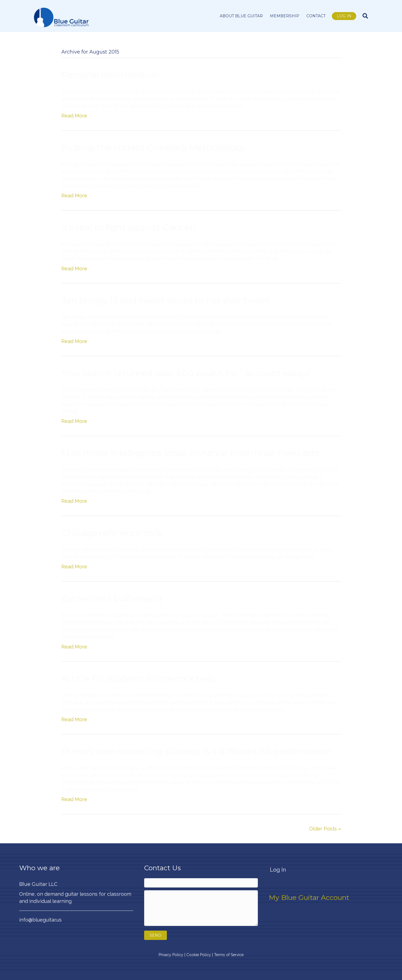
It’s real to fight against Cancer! (128, 227)
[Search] (363, 16)
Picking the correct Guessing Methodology (154, 148)
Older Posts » (325, 829)
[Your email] (201, 883)
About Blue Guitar (241, 16)
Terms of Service (229, 955)
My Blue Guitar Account (309, 897)
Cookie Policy (199, 955)
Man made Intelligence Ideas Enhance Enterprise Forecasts (190, 453)
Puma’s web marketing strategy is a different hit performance (196, 751)
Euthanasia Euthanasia (112, 598)
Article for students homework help (138, 679)
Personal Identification (110, 75)
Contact (316, 16)
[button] (156, 935)
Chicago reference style (112, 533)
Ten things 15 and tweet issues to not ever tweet (165, 300)
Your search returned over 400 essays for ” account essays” (188, 373)
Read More (74, 116)
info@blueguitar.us (40, 920)
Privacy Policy (171, 955)
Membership (285, 16)
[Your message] (201, 908)
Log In (344, 16)
